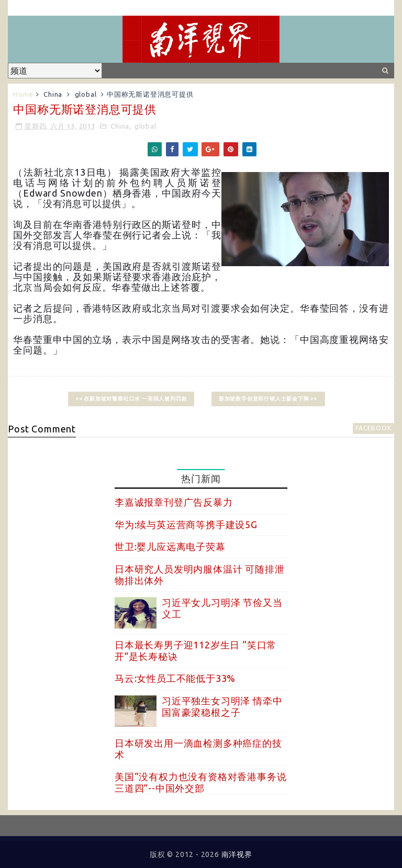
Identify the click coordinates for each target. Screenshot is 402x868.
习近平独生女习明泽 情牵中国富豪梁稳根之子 (222, 706)
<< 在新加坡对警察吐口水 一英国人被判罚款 (131, 399)
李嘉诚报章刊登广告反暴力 (174, 502)
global (86, 94)
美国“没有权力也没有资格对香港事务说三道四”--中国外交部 (200, 782)
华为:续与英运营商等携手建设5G (186, 524)
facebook (373, 428)
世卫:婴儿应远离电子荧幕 (170, 546)
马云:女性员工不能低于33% (175, 678)
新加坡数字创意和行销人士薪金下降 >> (268, 399)
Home (23, 94)
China (53, 94)
